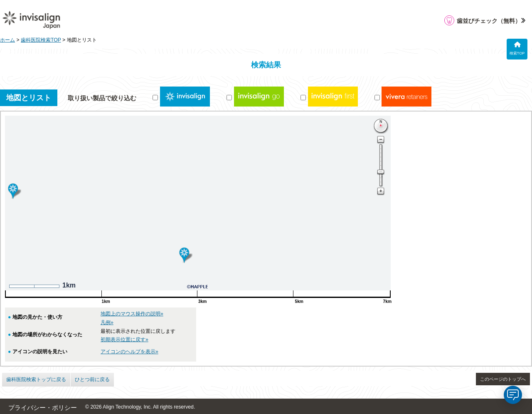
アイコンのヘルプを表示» (129, 352)
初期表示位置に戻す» (124, 340)
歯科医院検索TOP (41, 40)
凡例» (107, 322)
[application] (513, 395)
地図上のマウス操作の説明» (132, 314)
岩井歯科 (414, 251)
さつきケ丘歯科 (423, 152)
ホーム (7, 40)
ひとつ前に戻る (92, 379)
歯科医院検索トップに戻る (36, 379)
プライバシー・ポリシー (43, 408)
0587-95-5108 (416, 180)
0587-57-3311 (416, 271)
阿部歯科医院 (420, 214)
